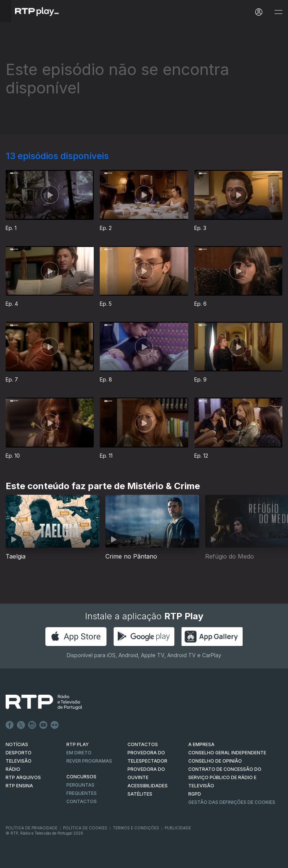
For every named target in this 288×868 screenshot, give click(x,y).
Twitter (21, 725)
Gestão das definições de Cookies (232, 802)
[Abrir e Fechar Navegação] (278, 12)
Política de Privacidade (31, 828)
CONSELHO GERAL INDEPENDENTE (227, 753)
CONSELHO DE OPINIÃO (215, 761)
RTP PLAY (78, 744)
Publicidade (178, 828)
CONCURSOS (81, 777)
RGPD (195, 794)
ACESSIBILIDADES (148, 786)
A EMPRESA (201, 744)
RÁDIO (13, 769)
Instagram (32, 725)
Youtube (43, 725)
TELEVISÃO (19, 761)
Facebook (10, 725)
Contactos (82, 801)
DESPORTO (19, 753)
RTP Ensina (19, 786)
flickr (55, 725)
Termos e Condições (136, 828)
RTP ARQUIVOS (23, 777)
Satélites (140, 794)
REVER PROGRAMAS (89, 761)
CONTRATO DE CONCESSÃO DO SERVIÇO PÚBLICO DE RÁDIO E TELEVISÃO (225, 777)
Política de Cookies (85, 828)
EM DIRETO (79, 753)
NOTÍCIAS (17, 744)
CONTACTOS (143, 744)
